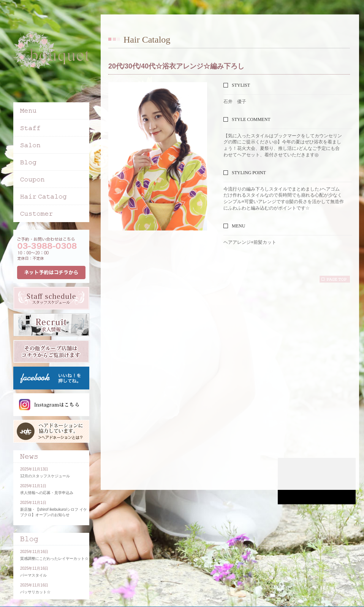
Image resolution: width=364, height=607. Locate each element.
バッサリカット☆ (35, 592)
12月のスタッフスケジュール (45, 476)
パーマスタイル (33, 575)
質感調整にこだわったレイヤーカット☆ (54, 559)
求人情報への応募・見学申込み (47, 493)
